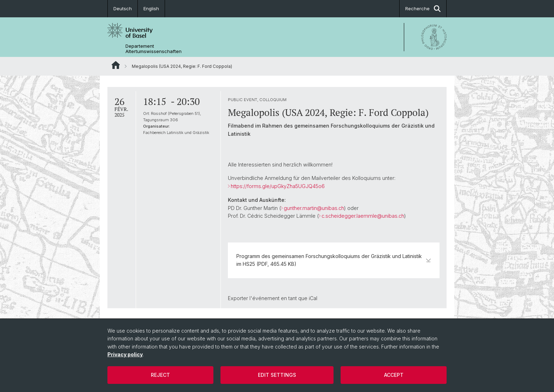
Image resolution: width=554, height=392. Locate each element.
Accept (394, 375)
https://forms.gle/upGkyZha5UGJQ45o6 (278, 186)
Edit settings (277, 375)
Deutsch (123, 8)
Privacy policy (125, 354)
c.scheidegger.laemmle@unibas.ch (363, 216)
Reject (160, 375)
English (151, 8)
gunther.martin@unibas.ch (314, 208)
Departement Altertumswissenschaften (154, 49)
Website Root (116, 65)
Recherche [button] (423, 9)
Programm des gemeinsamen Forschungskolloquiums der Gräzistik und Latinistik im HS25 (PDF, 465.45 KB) (334, 260)
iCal (313, 298)
